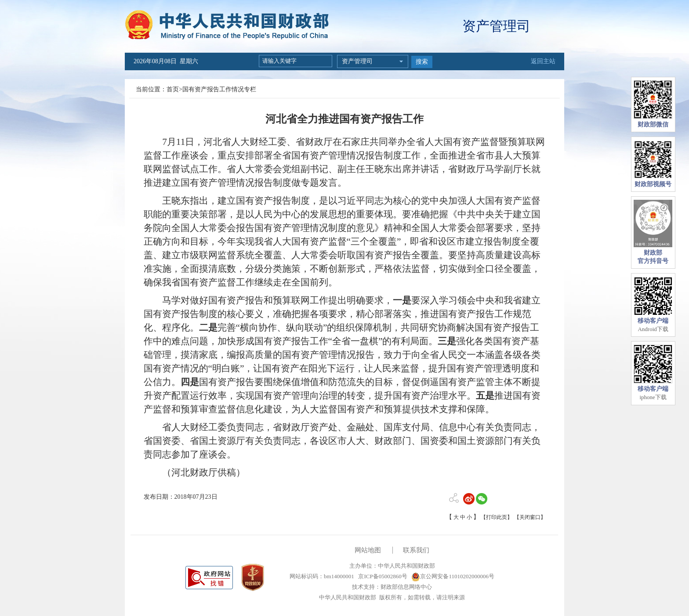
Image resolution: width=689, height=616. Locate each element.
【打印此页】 (497, 517)
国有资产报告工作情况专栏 (219, 89)
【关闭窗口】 (530, 517)
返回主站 (543, 61)
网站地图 (368, 550)
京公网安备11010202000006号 (453, 576)
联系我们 (416, 550)
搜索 (422, 62)
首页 (173, 89)
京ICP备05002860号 (382, 576)
